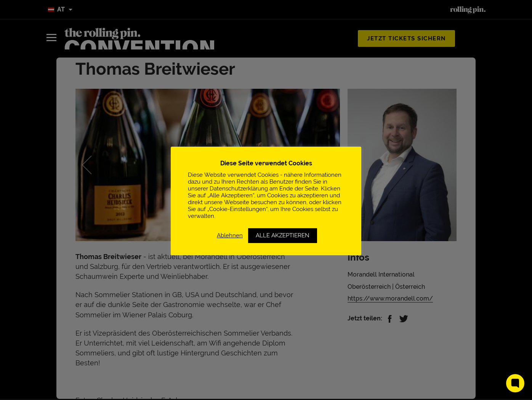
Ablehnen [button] (230, 235)
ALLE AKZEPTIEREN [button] (283, 235)
